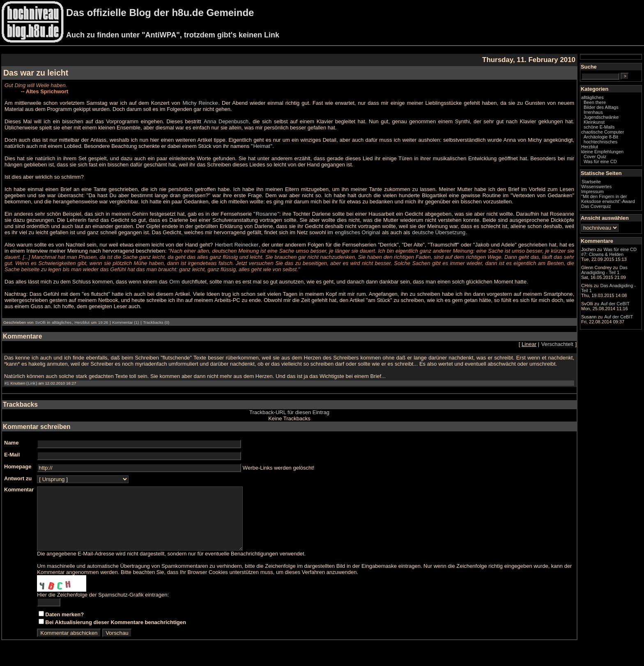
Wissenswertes (596, 187)
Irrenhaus (593, 112)
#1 (7, 383)
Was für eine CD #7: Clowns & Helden (609, 252)
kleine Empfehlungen (602, 152)
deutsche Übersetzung (439, 232)
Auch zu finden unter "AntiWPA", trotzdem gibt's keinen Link (173, 35)
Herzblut (82, 322)
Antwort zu (18, 478)
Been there (595, 102)
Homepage (18, 467)
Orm (174, 282)
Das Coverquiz (596, 206)
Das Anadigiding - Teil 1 (604, 270)
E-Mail (12, 455)
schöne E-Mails (599, 127)
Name (11, 443)
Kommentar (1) (125, 322)
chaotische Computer (603, 132)
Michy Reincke (200, 103)
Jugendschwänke (601, 117)
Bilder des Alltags (601, 107)
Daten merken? (64, 627)
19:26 (103, 322)
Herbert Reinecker (237, 245)
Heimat (261, 146)
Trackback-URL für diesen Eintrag (289, 412)
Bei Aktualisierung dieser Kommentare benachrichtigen (116, 635)
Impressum (592, 191)
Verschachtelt (557, 344)
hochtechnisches (600, 142)
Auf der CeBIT (615, 304)
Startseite (591, 182)
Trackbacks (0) (156, 322)
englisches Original (358, 232)
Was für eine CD (600, 161)
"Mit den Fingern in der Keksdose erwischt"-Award (608, 199)
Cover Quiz (595, 157)
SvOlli (40, 322)
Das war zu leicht (36, 73)
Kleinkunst (594, 122)
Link (32, 383)
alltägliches (62, 322)
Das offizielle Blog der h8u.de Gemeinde (160, 13)
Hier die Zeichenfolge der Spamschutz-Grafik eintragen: (103, 607)
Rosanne (266, 214)
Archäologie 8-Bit (601, 137)
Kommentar (19, 490)
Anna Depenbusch (226, 121)
